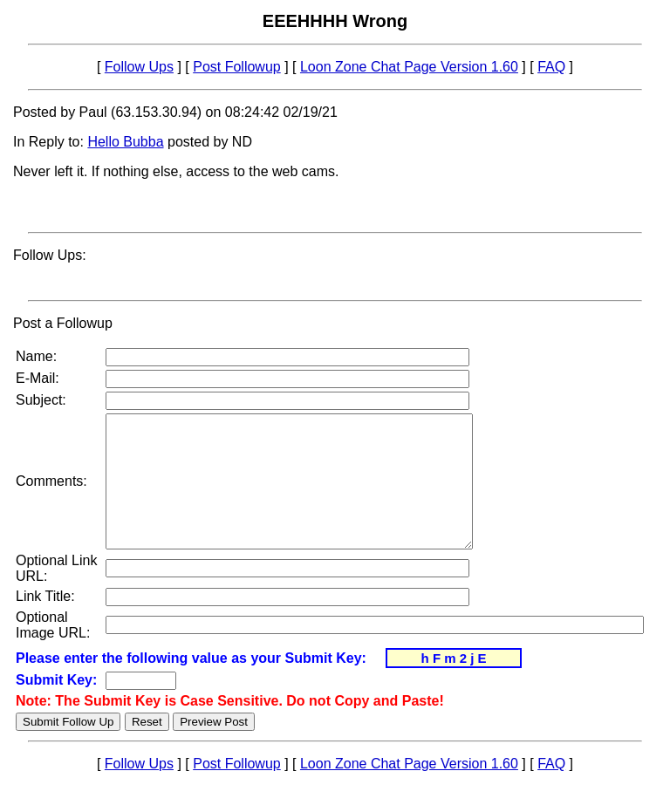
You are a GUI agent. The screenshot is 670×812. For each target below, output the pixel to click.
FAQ (551, 67)
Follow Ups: (50, 255)
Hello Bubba (125, 142)
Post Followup (237, 67)
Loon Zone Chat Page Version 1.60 (409, 67)
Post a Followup (63, 323)
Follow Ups (139, 67)
